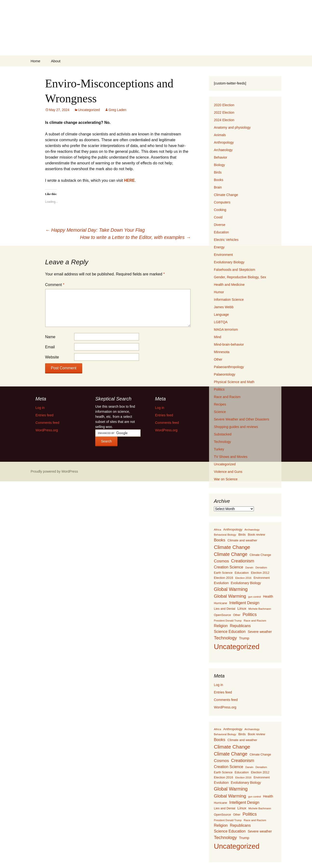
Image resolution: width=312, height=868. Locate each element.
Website (52, 357)
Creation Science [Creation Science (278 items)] (229, 567)
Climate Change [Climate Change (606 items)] (231, 554)
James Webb (224, 307)
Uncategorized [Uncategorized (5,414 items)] (237, 647)
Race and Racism (227, 397)
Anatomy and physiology (232, 127)
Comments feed (226, 700)
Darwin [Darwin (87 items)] (249, 567)
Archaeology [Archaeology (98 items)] (252, 530)
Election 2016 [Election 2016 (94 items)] (243, 578)
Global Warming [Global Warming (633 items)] (231, 589)
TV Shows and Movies (231, 457)
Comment (55, 285)
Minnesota (222, 352)
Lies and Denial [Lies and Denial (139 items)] (225, 609)
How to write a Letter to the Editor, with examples (135, 237)
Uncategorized (89, 110)
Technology (222, 442)
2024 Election (224, 120)
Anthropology (224, 142)
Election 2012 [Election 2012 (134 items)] (260, 573)
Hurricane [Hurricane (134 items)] (220, 603)
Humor (219, 292)
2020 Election (224, 105)
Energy (219, 247)
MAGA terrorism (226, 329)
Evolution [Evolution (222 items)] (221, 583)
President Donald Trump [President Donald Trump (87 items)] (228, 621)
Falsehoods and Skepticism (234, 270)
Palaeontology (225, 374)
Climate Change (226, 195)
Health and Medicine (229, 285)
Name (50, 337)
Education (221, 232)
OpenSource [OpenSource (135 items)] (222, 615)
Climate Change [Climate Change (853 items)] (232, 547)
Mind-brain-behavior (229, 344)
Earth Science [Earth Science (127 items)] (223, 573)
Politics (219, 389)
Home (35, 61)
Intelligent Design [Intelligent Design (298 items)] (244, 603)
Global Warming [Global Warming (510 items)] (230, 596)
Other (218, 359)
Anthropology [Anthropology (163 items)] (233, 529)
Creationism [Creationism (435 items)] (243, 561)
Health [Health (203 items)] (268, 596)
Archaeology (223, 150)
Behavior (220, 157)
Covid (218, 217)
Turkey (219, 449)
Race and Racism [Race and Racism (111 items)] (255, 621)
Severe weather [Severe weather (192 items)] (260, 632)
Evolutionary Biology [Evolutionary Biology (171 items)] (246, 583)
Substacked (223, 434)
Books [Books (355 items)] (220, 540)
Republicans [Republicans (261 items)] (240, 626)
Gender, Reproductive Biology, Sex (240, 277)
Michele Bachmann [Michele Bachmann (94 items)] (260, 609)
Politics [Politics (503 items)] (250, 614)
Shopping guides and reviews (236, 427)
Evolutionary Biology (229, 262)
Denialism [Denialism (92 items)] (261, 567)
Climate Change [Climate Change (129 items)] (260, 555)
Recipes (220, 404)
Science (220, 412)
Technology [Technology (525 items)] (225, 638)
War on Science (226, 479)
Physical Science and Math (234, 382)
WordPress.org (225, 707)
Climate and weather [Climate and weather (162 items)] (242, 540)
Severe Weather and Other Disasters (241, 419)
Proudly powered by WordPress (54, 471)
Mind (217, 337)
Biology (219, 165)
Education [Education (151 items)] (242, 573)
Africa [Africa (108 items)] (217, 529)
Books (219, 180)
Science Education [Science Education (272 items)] (230, 632)
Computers (222, 202)
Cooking (220, 210)
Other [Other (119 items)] (237, 615)
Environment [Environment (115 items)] (262, 578)
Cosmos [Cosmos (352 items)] (221, 561)
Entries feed (223, 692)
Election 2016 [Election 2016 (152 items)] (224, 578)
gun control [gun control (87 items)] (254, 597)
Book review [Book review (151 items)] (257, 535)
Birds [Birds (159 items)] (242, 535)
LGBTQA (221, 322)
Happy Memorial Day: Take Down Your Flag (95, 230)
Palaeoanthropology (229, 367)
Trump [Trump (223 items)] (244, 638)
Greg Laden (117, 110)
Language (221, 315)
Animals (220, 135)
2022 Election (224, 112)
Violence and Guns (228, 472)
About (56, 61)
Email (50, 347)
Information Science (229, 300)
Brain (218, 187)
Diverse (220, 225)
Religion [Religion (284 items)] (221, 626)
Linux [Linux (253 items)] (242, 608)
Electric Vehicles (226, 240)
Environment (223, 255)
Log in (218, 685)
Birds (218, 172)
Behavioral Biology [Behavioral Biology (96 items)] (225, 535)
